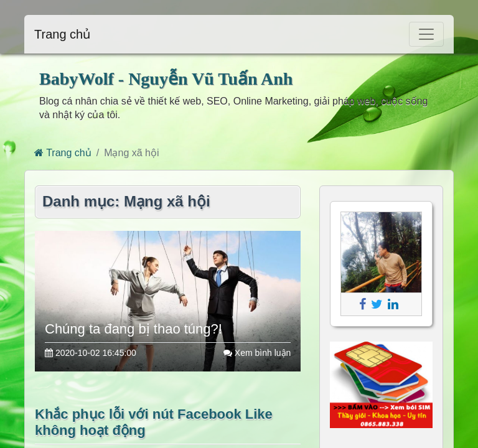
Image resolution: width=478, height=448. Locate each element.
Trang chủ (62, 34)
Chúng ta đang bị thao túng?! (134, 329)
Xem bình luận (257, 353)
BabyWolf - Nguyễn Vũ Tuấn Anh (166, 79)
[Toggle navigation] (426, 34)
